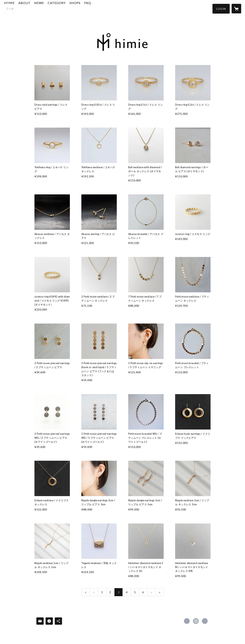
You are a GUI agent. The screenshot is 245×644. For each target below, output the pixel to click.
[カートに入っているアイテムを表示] (236, 9)
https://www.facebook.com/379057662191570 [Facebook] (187, 621)
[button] (221, 9)
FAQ (108, 8)
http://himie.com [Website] (205, 621)
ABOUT (45, 8)
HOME (30, 8)
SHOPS (96, 8)
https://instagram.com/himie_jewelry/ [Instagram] (196, 621)
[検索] (9, 9)
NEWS (60, 8)
